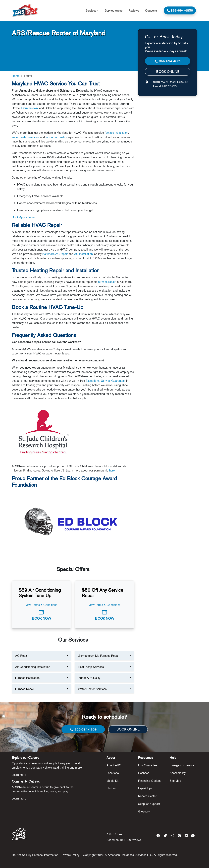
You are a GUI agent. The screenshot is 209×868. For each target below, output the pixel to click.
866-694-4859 (168, 61)
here (112, 470)
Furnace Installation (27, 678)
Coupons (151, 10)
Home (16, 76)
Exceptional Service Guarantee (105, 381)
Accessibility (178, 773)
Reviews (134, 10)
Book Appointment (24, 217)
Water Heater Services (92, 689)
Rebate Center (147, 796)
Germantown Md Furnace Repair (99, 656)
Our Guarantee (148, 765)
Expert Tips (145, 788)
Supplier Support (149, 804)
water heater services (25, 137)
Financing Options (150, 781)
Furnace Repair (25, 689)
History (111, 788)
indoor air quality (56, 137)
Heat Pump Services (91, 667)
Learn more (19, 775)
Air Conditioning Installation (33, 667)
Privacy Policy (71, 855)
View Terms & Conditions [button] (41, 605)
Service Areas (114, 10)
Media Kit (112, 781)
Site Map (175, 781)
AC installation (83, 254)
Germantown (29, 108)
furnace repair (107, 282)
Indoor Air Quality (89, 678)
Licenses (144, 773)
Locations (113, 773)
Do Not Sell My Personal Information (35, 855)
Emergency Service (182, 765)
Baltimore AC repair (55, 254)
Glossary (144, 811)
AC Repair (22, 656)
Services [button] (91, 10)
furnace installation (116, 133)
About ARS (114, 765)
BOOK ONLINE (168, 72)
